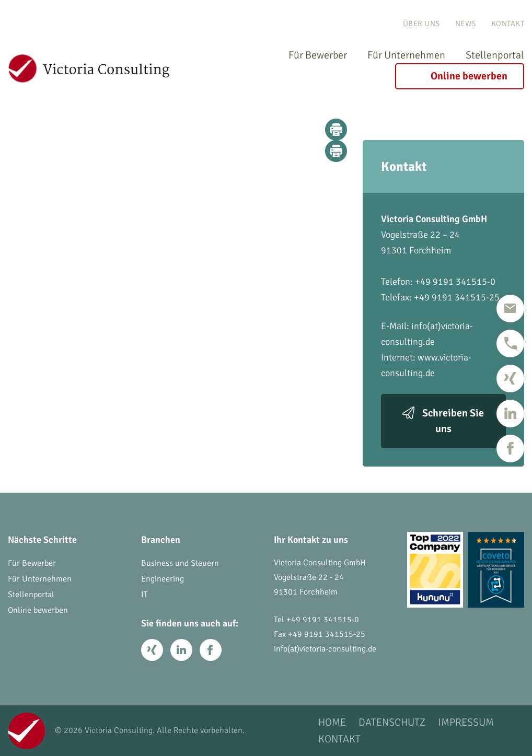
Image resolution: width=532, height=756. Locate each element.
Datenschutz (392, 723)
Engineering (163, 579)
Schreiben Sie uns (453, 421)
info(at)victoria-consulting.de (325, 649)
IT (144, 595)
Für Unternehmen (406, 55)
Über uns (421, 24)
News (466, 24)
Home (332, 723)
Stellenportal (495, 55)
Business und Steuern (180, 563)
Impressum (466, 723)
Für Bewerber (318, 55)
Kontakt (508, 24)
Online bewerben (469, 76)
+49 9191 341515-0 (323, 620)
